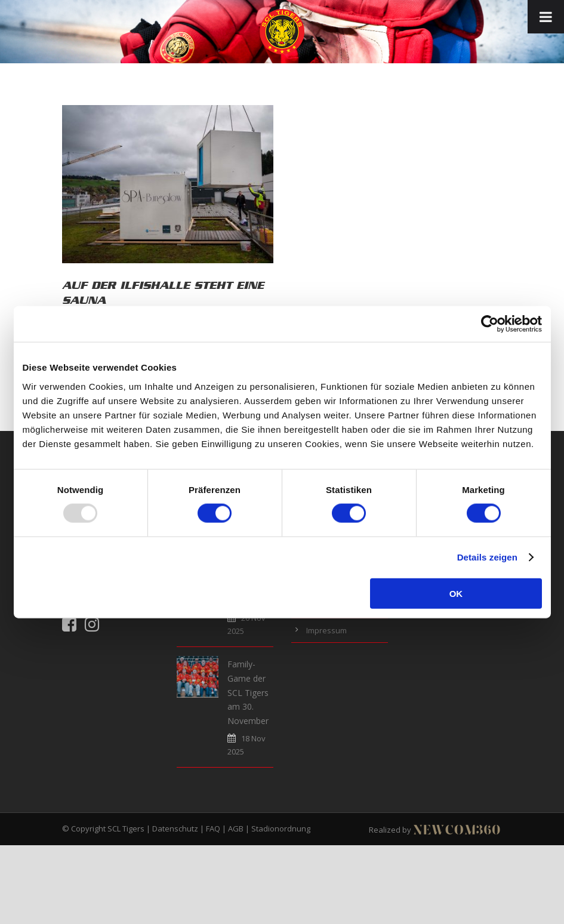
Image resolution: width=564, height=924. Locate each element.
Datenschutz (175, 828)
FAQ (213, 828)
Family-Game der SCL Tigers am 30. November (248, 692)
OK (456, 593)
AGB (236, 828)
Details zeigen (487, 557)
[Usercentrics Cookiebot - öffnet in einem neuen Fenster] (490, 324)
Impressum (326, 630)
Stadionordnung (281, 828)
